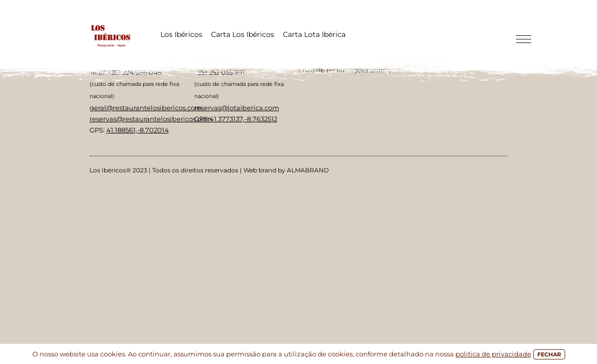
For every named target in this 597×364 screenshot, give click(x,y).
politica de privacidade (493, 354)
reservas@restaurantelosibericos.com (151, 119)
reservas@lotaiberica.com (237, 108)
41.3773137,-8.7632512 (243, 119)
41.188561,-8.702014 (138, 130)
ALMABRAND (308, 170)
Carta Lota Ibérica (314, 34)
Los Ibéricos (181, 34)
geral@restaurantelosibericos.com (146, 108)
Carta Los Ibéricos (243, 34)
